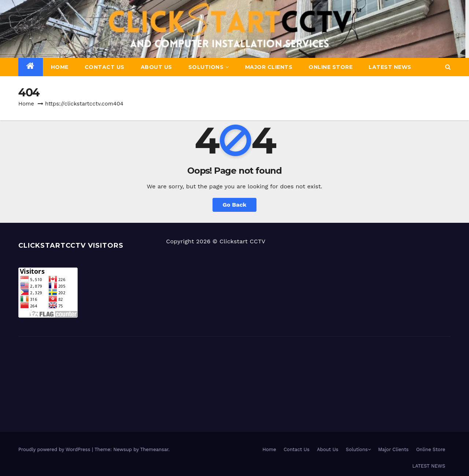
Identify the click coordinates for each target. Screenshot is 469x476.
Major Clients (269, 67)
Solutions (209, 67)
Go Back (235, 205)
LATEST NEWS (390, 67)
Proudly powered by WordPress (55, 449)
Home (60, 67)
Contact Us (105, 67)
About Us (156, 67)
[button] (448, 67)
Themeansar (154, 449)
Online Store (330, 67)
